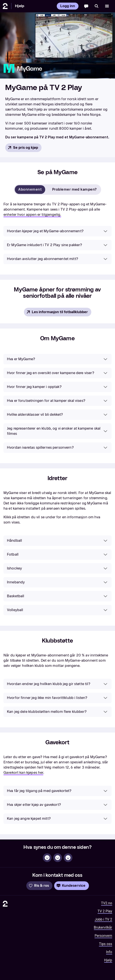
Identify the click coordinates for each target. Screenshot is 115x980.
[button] (57, 231)
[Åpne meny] (107, 6)
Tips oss (105, 944)
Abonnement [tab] (30, 190)
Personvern (103, 936)
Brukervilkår (103, 927)
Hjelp (20, 6)
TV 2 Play (105, 911)
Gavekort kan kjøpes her (23, 773)
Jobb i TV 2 (103, 919)
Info (109, 952)
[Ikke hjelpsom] (47, 858)
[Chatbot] (86, 6)
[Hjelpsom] (68, 858)
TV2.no (107, 903)
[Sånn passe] (58, 858)
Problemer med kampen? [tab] (74, 190)
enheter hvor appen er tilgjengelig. (32, 215)
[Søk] (97, 6)
